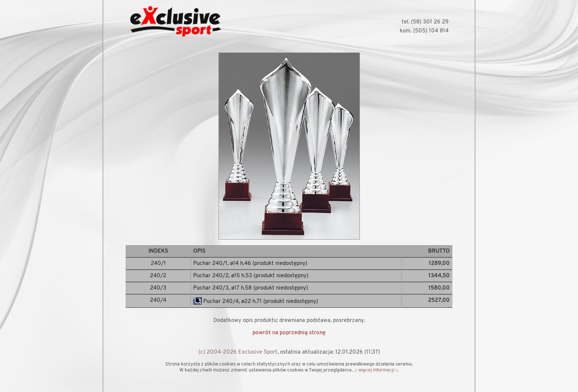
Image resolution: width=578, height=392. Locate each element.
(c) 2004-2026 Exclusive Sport (238, 352)
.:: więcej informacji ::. (376, 370)
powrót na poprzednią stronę (289, 333)
